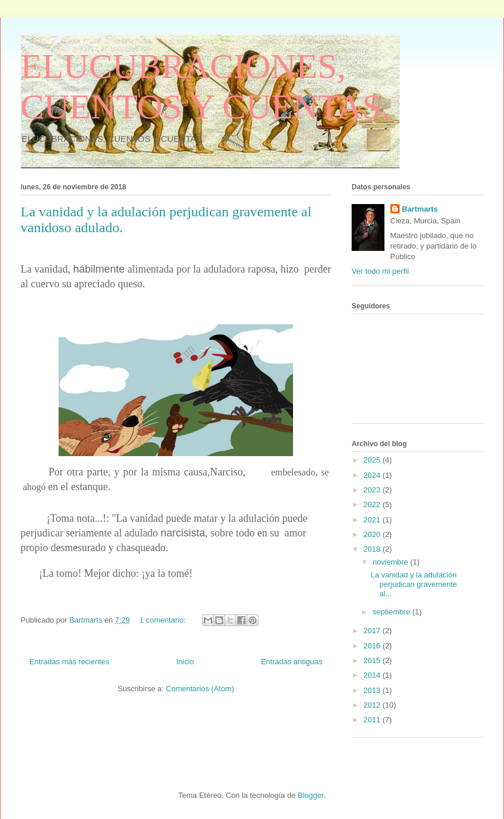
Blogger (311, 795)
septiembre (393, 612)
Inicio (185, 662)
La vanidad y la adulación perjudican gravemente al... (413, 584)
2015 (373, 660)
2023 (373, 490)
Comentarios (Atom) (200, 689)
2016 (373, 646)
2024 (373, 475)
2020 (373, 534)
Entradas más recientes (69, 662)
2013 (373, 690)
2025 (373, 460)
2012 (373, 705)
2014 (373, 675)
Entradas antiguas (292, 662)
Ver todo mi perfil (380, 271)
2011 (373, 720)
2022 (373, 504)
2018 (373, 549)
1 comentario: (164, 620)
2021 (373, 520)
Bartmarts (420, 209)
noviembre (391, 562)
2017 (373, 631)
